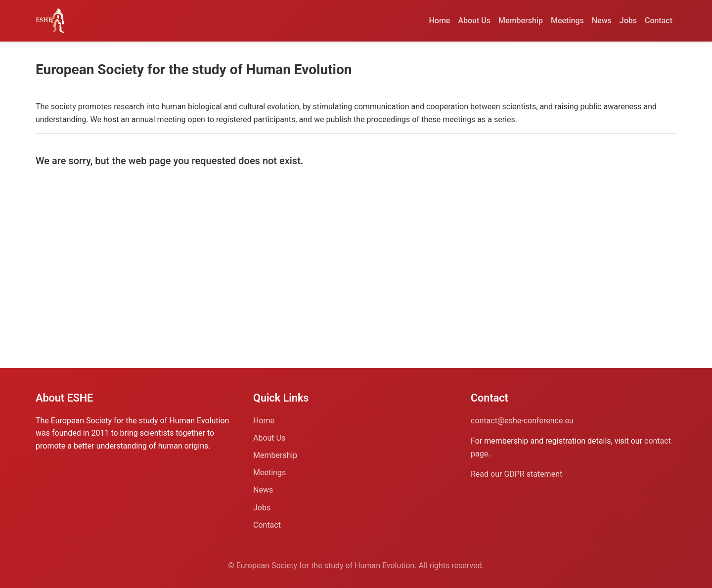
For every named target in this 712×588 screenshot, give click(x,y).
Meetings (567, 21)
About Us (474, 21)
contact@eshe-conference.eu (522, 421)
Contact (659, 21)
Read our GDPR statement (516, 474)
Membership (521, 21)
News (602, 21)
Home (440, 21)
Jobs (628, 21)
